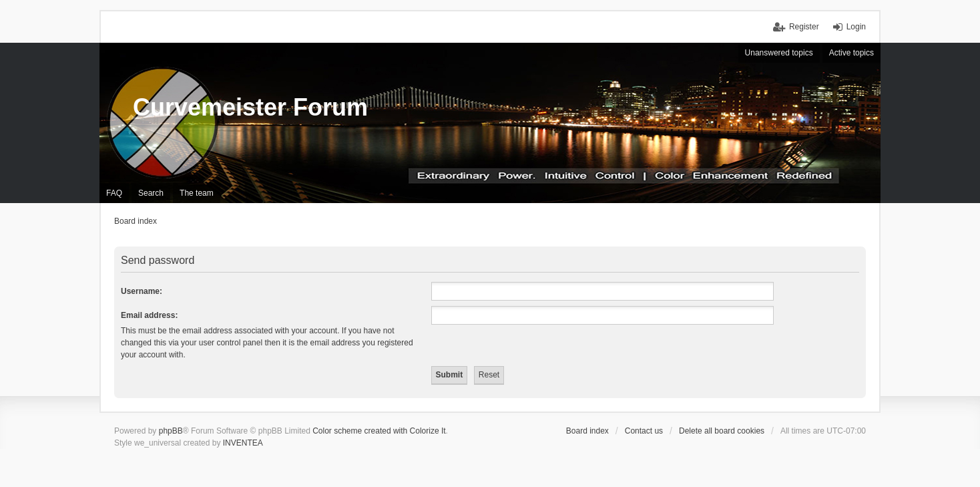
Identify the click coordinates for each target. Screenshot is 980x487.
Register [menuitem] (804, 27)
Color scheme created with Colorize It (379, 431)
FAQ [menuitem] (114, 193)
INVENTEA (243, 443)
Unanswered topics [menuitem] (779, 53)
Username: (142, 291)
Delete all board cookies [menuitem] (722, 431)
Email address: (149, 315)
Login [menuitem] (856, 27)
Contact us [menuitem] (644, 431)
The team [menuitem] (197, 193)
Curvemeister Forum (250, 107)
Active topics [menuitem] (851, 53)
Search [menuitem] (151, 193)
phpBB (171, 431)
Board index (587, 431)
